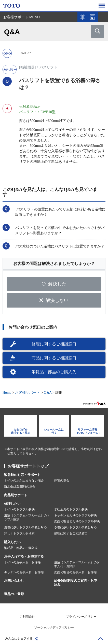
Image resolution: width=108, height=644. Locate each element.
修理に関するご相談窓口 (54, 344)
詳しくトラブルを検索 (19, 533)
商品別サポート (16, 495)
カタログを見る (83, 17)
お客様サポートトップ (28, 466)
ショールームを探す (93, 17)
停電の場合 (62, 480)
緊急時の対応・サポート (22, 475)
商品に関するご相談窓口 (54, 358)
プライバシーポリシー (81, 617)
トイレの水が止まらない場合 (24, 480)
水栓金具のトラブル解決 (71, 509)
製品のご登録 (14, 594)
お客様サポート (28, 393)
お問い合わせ (14, 580)
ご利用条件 (27, 617)
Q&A (48, 393)
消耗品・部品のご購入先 (54, 372)
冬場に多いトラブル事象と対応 (75, 527)
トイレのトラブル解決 (19, 509)
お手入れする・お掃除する (24, 556)
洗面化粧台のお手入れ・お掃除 (75, 572)
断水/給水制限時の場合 (20, 487)
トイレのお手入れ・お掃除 (22, 562)
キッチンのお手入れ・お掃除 (24, 572)
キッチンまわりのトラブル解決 (75, 515)
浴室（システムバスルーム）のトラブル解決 (27, 517)
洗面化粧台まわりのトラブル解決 (77, 521)
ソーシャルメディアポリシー (54, 628)
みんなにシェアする (19, 639)
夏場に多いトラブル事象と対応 (25, 527)
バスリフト (48, 67)
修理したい (12, 504)
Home (7, 393)
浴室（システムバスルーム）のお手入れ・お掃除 (77, 564)
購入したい (12, 542)
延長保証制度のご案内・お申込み (76, 583)
